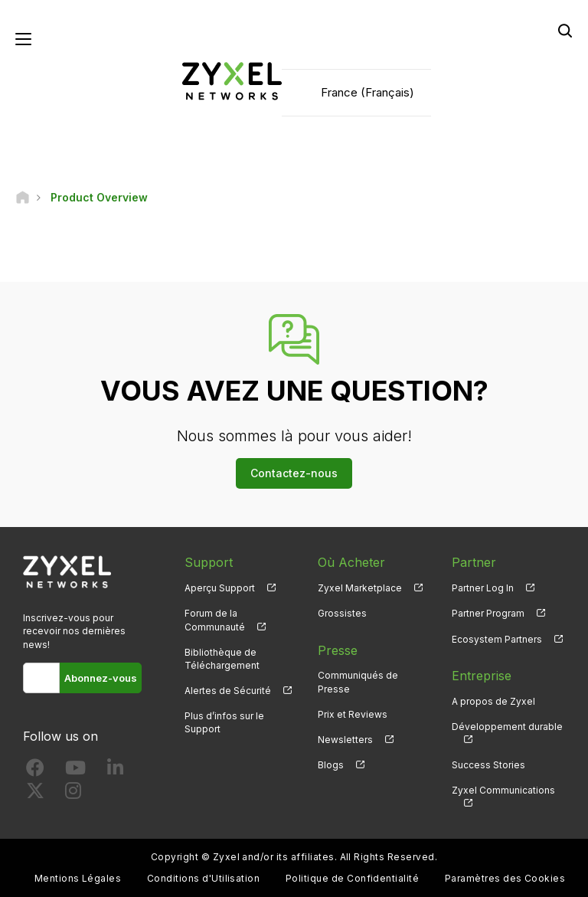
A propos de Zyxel (493, 701)
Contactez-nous (294, 473)
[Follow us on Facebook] (35, 771)
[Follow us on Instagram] (73, 794)
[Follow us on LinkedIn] (115, 771)
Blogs (331, 765)
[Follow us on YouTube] (75, 771)
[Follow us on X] (35, 794)
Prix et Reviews (353, 714)
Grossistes (342, 613)
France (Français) (367, 92)
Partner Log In (483, 588)
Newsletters (345, 740)
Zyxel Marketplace (360, 588)
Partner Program (488, 613)
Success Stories (488, 765)
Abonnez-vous (101, 678)
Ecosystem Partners (497, 639)
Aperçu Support (220, 588)
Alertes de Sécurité (228, 691)
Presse (338, 650)
